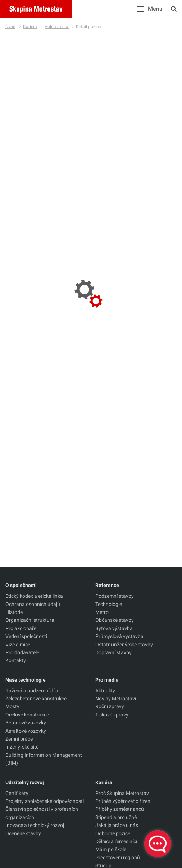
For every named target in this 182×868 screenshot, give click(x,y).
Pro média (107, 680)
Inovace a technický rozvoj (35, 825)
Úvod (10, 27)
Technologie (109, 604)
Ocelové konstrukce (27, 715)
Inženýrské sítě (22, 747)
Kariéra (30, 27)
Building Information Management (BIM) (44, 759)
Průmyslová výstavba (119, 636)
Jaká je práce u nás (117, 825)
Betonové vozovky (26, 723)
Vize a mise (18, 645)
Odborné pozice (113, 833)
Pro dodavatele (22, 652)
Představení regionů (118, 858)
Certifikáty (17, 793)
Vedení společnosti (26, 636)
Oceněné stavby (23, 833)
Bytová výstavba (114, 628)
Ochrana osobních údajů (33, 604)
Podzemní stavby (115, 596)
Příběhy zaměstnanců (120, 809)
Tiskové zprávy (112, 715)
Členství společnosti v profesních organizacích (42, 813)
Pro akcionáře (21, 628)
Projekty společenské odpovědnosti (45, 801)
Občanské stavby (115, 620)
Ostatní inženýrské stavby (124, 645)
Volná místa (57, 27)
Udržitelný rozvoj (25, 782)
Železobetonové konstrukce (36, 699)
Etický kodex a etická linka (34, 596)
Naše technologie (26, 680)
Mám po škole (111, 849)
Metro (102, 612)
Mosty (12, 706)
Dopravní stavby (113, 652)
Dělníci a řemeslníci (116, 841)
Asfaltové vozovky (26, 731)
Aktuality (105, 691)
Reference (107, 585)
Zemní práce (19, 739)
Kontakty (16, 660)
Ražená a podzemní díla (32, 691)
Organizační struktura (30, 620)
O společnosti (21, 585)
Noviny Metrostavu (117, 699)
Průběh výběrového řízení (123, 801)
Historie (14, 612)
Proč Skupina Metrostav (122, 793)
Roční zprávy (110, 706)
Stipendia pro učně (116, 817)
